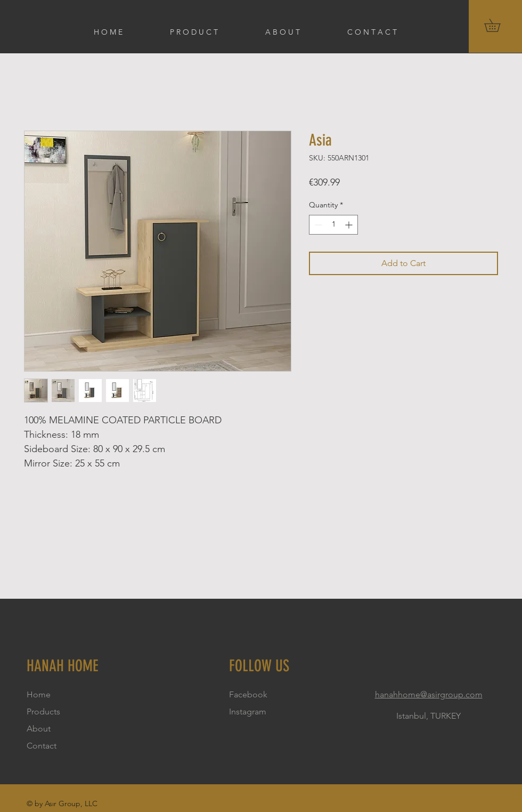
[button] (499, 25)
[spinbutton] (333, 225)
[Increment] (350, 225)
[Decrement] (317, 225)
